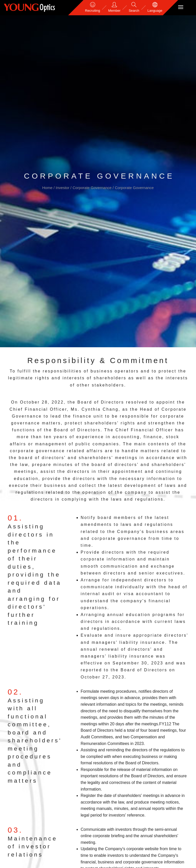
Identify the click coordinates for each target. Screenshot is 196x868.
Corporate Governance (93, 188)
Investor (63, 188)
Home (48, 188)
